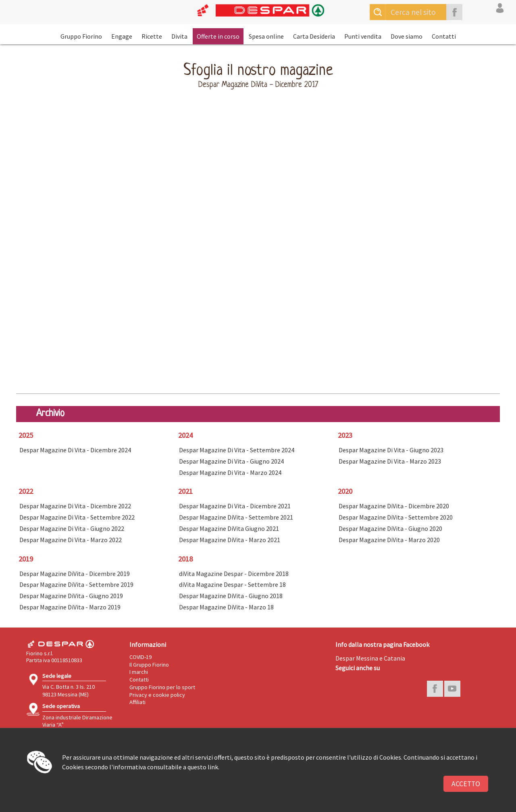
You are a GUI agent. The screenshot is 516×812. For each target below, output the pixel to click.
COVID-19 (140, 657)
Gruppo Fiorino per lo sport (162, 687)
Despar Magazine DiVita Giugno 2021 (229, 528)
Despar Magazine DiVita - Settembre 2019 (76, 584)
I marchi (139, 672)
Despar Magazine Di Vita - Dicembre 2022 (75, 506)
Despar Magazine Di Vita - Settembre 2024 (237, 450)
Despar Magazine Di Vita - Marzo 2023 (390, 461)
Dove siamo (407, 36)
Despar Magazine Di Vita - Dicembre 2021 (235, 506)
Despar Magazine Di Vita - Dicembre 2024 (75, 450)
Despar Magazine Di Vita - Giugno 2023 (391, 450)
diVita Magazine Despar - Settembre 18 (232, 584)
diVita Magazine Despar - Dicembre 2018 (234, 574)
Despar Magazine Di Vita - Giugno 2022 (72, 528)
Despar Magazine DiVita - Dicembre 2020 (394, 506)
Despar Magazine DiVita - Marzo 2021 (230, 540)
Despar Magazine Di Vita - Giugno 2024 (231, 461)
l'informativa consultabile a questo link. (164, 767)
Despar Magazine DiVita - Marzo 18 (226, 607)
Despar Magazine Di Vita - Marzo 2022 (71, 540)
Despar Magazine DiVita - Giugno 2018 (231, 596)
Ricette (152, 36)
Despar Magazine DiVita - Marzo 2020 (389, 540)
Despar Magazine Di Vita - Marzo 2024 (230, 472)
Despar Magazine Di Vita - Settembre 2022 (77, 517)
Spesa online (266, 36)
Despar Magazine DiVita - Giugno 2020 (390, 528)
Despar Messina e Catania (370, 658)
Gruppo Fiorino (81, 36)
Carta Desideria (314, 36)
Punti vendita (363, 36)
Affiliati (137, 702)
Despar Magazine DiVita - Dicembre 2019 (75, 574)
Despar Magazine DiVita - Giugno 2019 (71, 596)
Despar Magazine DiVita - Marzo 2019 (70, 607)
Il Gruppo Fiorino (149, 665)
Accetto (466, 784)
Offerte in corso (218, 36)
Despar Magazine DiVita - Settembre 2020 (396, 517)
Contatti (444, 36)
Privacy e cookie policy (157, 695)
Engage (122, 36)
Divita (179, 36)
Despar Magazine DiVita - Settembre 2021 (236, 517)
